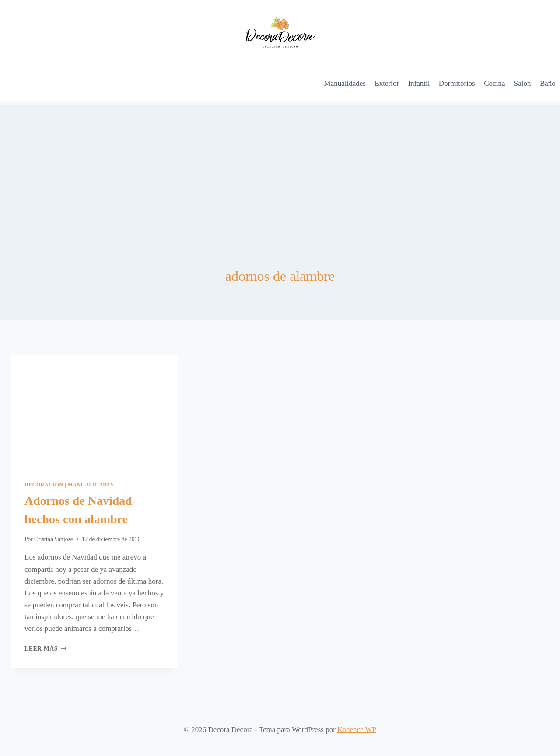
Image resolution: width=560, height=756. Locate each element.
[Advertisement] (280, 167)
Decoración (44, 485)
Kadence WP (357, 730)
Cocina (494, 83)
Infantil (419, 83)
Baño (548, 83)
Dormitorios (457, 83)
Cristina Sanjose (54, 539)
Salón (523, 83)
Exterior (387, 83)
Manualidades (345, 83)
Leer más (45, 649)
